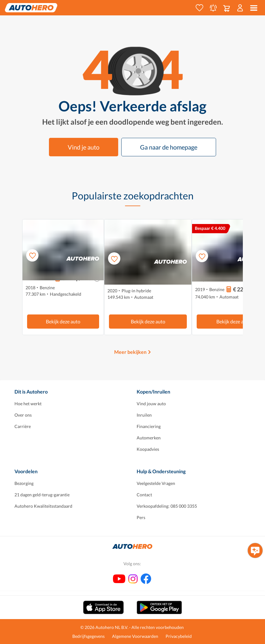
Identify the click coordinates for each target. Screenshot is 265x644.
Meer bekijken (130, 352)
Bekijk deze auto (63, 321)
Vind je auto (84, 147)
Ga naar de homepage (169, 147)
